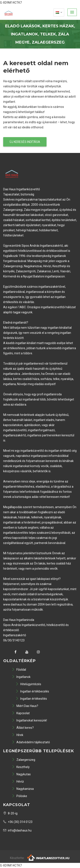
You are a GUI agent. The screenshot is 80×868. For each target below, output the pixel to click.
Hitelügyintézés (28, 684)
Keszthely (21, 767)
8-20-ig (10, 813)
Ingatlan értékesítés (31, 699)
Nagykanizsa (23, 789)
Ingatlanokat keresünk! (29, 720)
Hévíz (18, 781)
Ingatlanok (21, 677)
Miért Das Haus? (25, 706)
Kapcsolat (21, 713)
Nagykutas (21, 774)
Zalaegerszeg (23, 760)
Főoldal (19, 670)
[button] (72, 12)
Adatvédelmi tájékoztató (31, 742)
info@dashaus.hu (17, 830)
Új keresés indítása (25, 142)
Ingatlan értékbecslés (32, 691)
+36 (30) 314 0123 (18, 822)
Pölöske (19, 796)
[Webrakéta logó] (49, 857)
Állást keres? (23, 728)
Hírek (17, 735)
